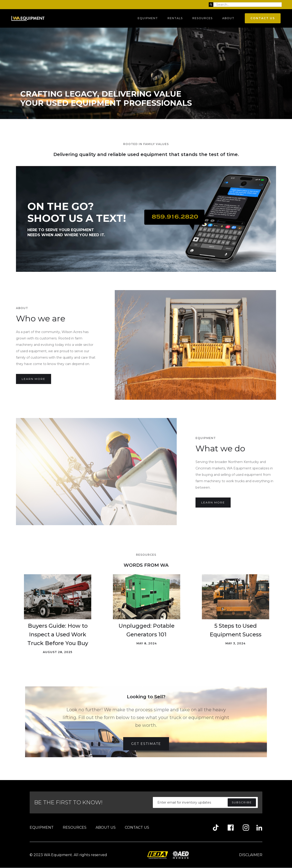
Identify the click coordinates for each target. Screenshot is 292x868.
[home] (28, 18)
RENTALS (175, 18)
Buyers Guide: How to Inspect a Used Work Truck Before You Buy (58, 634)
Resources (202, 18)
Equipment (148, 18)
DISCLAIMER (251, 855)
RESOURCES (75, 827)
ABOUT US (106, 827)
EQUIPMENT (42, 827)
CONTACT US (137, 827)
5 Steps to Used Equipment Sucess (236, 630)
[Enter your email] (205, 802)
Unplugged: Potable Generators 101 (147, 630)
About (228, 18)
